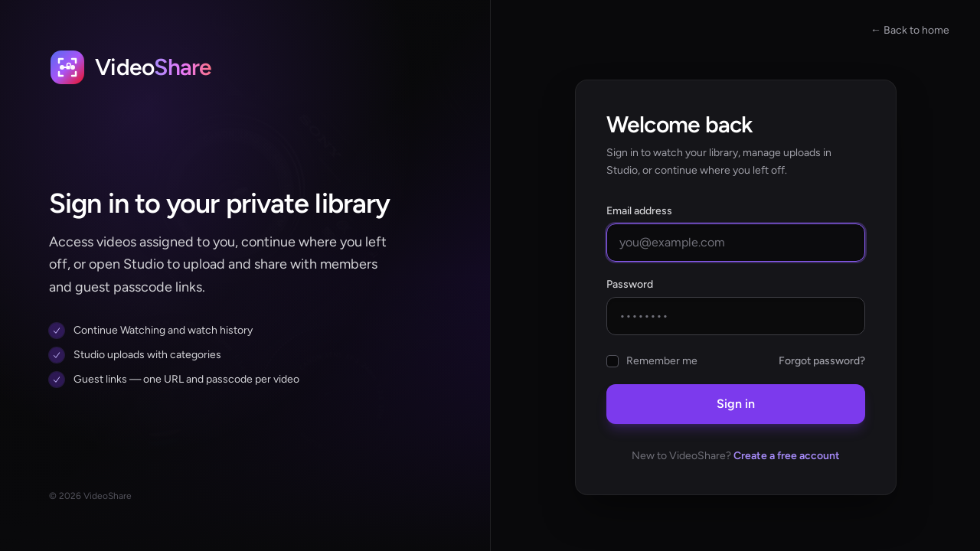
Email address (639, 211)
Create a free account (787, 456)
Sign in (736, 404)
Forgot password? (822, 361)
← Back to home (910, 30)
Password (630, 284)
